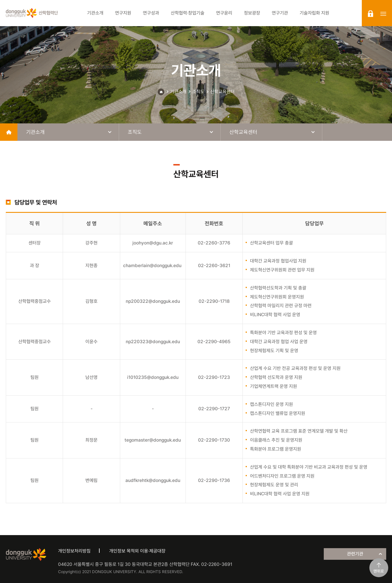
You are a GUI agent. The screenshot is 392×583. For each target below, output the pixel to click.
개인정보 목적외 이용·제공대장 (137, 551)
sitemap (383, 14)
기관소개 (178, 92)
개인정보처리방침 (74, 551)
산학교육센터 (222, 92)
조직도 (198, 92)
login (371, 14)
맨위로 (379, 571)
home (9, 132)
